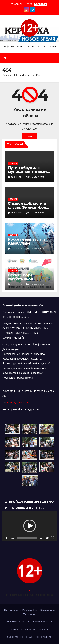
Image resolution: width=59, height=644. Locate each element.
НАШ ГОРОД (41, 637)
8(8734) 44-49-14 (17, 403)
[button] (30, 526)
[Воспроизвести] (6, 538)
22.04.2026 (17, 213)
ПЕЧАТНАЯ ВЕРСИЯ (42, 622)
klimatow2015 (35, 177)
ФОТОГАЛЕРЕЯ (41, 629)
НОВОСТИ (13, 163)
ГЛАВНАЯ (12, 622)
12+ (51, 637)
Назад (30, 136)
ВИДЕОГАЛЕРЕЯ (15, 637)
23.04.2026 (17, 177)
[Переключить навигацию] (32, 58)
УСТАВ (27, 629)
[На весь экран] (53, 538)
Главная (7, 75)
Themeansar (30, 614)
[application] (29, 526)
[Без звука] (48, 538)
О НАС (29, 637)
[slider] (27, 538)
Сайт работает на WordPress (19, 610)
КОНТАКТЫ (16, 629)
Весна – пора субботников (20, 277)
